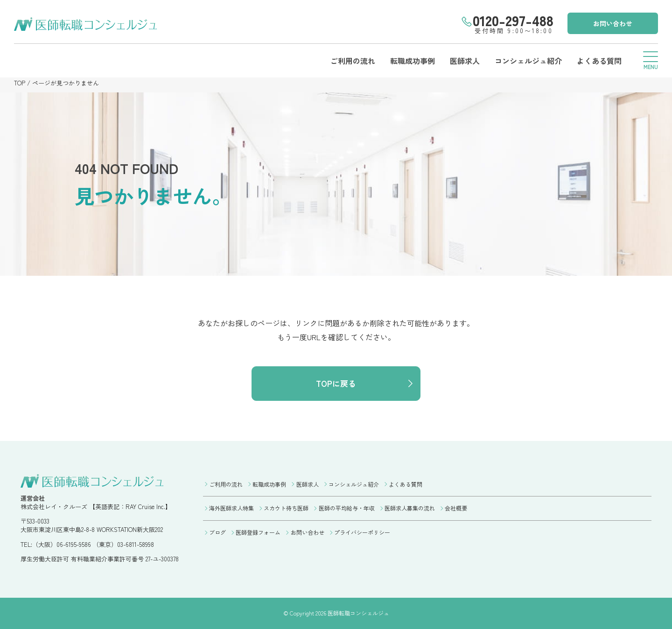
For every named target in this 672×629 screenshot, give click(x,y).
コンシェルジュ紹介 (528, 61)
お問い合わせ (613, 23)
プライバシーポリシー (362, 532)
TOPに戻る (336, 383)
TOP (20, 83)
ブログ (217, 532)
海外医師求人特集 (231, 508)
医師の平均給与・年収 (347, 508)
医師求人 (465, 61)
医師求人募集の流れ (410, 508)
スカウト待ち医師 (286, 508)
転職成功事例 (413, 61)
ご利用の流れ (353, 61)
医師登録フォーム (258, 532)
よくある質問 (599, 61)
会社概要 (456, 508)
